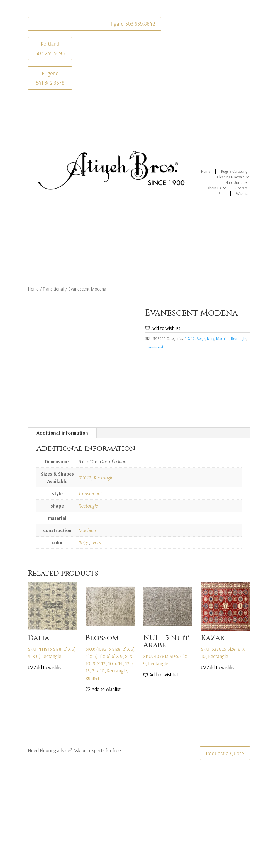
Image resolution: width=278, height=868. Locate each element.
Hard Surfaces (236, 182)
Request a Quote (225, 753)
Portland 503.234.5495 (50, 48)
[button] (163, 328)
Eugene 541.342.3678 (50, 78)
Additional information (62, 433)
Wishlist (242, 194)
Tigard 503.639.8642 (133, 24)
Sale (222, 194)
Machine (223, 338)
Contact (241, 188)
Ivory (211, 338)
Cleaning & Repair (231, 177)
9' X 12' (190, 338)
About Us (214, 188)
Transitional (53, 289)
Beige (201, 338)
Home (206, 171)
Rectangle (239, 338)
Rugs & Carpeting (234, 171)
